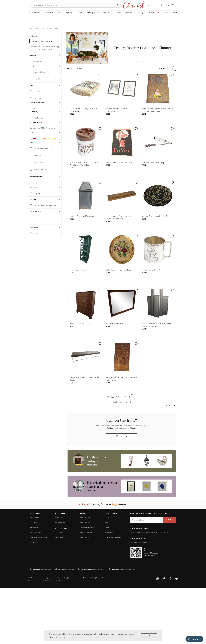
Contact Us (34, 578)
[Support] (194, 639)
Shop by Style (85, 573)
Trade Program (60, 578)
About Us (108, 573)
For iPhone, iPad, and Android (140, 598)
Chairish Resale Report (113, 593)
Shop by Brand (85, 578)
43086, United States (48, 253)
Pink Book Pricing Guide (39, 593)
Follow (122, 438)
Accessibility (35, 598)
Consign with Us (61, 588)
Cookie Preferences (57, 637)
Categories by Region (88, 583)
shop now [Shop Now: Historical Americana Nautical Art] (92, 492)
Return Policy (35, 583)
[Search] (131, 11)
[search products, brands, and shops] (103, 11)
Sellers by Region (86, 588)
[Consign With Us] (162, 11)
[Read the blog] (175, 19)
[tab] (45, 63)
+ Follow (45, 43)
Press (107, 578)
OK (149, 636)
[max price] (52, 190)
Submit (169, 575)
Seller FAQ (59, 593)
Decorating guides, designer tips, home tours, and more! (150, 588)
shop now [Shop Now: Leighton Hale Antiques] (92, 467)
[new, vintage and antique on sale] (166, 19)
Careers (108, 583)
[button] (168, 11)
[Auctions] (154, 19)
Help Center (34, 573)
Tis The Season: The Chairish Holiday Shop (103, 2)
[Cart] (173, 11)
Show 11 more (34, 375)
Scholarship (109, 588)
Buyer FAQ (59, 573)
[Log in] (151, 10)
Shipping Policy (36, 588)
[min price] (37, 190)
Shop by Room (85, 593)
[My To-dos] (157, 11)
